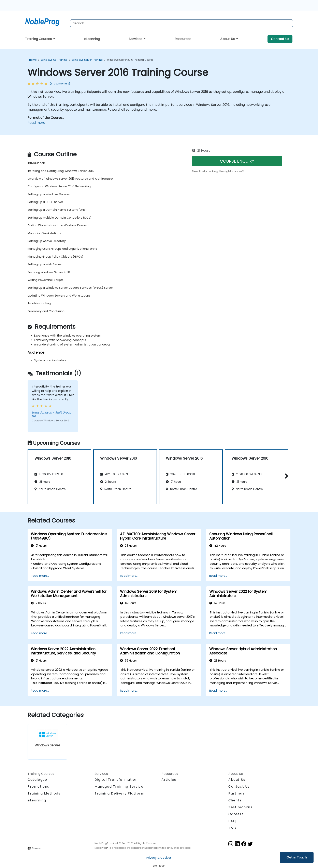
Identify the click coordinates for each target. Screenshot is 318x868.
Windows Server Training (87, 60)
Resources (183, 39)
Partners (237, 793)
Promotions (38, 786)
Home (33, 60)
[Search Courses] (182, 23)
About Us (228, 39)
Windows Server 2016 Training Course (130, 60)
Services (136, 39)
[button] (285, 476)
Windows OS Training (54, 60)
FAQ (232, 821)
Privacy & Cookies (159, 858)
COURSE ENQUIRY (237, 161)
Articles (169, 780)
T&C (232, 828)
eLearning (92, 39)
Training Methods (44, 793)
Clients (235, 800)
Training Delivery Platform (120, 793)
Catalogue (37, 780)
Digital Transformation (116, 780)
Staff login (159, 866)
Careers (236, 814)
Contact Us (280, 39)
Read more (36, 123)
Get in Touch (297, 857)
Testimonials (240, 807)
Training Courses (39, 39)
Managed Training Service (119, 786)
